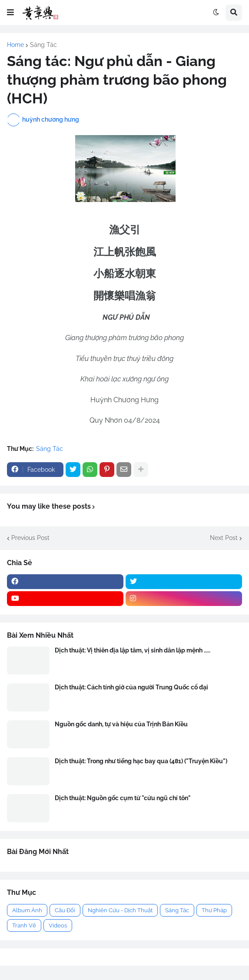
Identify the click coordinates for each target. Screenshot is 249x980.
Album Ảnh (27, 910)
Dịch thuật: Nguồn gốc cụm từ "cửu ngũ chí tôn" (123, 798)
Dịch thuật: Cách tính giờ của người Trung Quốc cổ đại (131, 687)
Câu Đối (65, 910)
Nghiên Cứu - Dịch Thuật (120, 910)
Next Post (224, 538)
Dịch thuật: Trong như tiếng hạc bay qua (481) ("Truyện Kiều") (141, 761)
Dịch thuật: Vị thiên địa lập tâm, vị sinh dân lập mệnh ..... (133, 650)
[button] (10, 13)
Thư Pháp (214, 910)
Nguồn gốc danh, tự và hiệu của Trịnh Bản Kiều (121, 724)
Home (15, 45)
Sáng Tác (43, 45)
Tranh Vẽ (24, 925)
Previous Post (30, 538)
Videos (58, 925)
